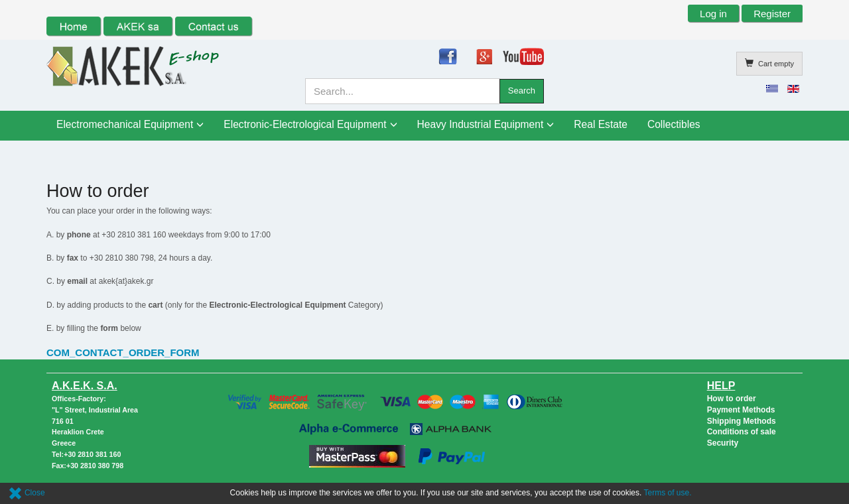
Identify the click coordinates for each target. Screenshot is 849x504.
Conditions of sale (742, 432)
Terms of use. (668, 493)
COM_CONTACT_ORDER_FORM (123, 352)
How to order (732, 399)
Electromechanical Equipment (125, 124)
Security (723, 443)
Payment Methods (741, 410)
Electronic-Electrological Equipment (305, 124)
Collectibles (674, 124)
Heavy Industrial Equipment (481, 124)
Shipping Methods (742, 421)
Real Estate (601, 124)
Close (27, 493)
